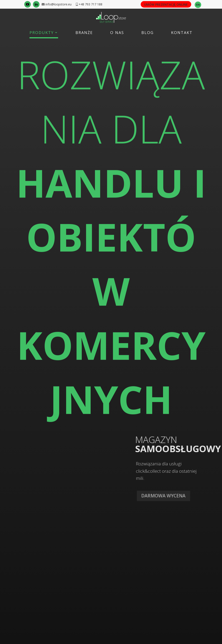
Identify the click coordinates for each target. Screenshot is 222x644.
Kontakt (182, 33)
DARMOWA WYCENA (166, 496)
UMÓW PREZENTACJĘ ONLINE (166, 4)
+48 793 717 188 (91, 4)
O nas (117, 33)
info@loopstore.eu (58, 4)
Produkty (42, 33)
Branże (84, 33)
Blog (148, 33)
